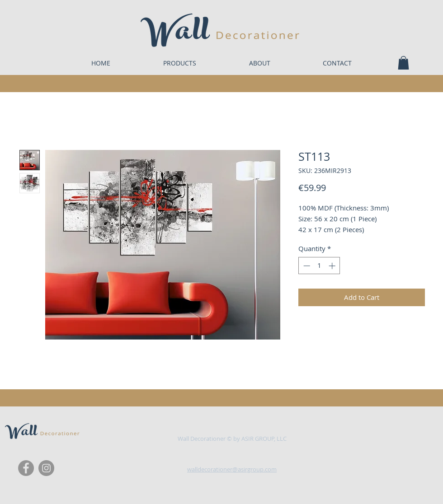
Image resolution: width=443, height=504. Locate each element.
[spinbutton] (319, 266)
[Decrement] (306, 266)
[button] (403, 63)
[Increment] (333, 266)
